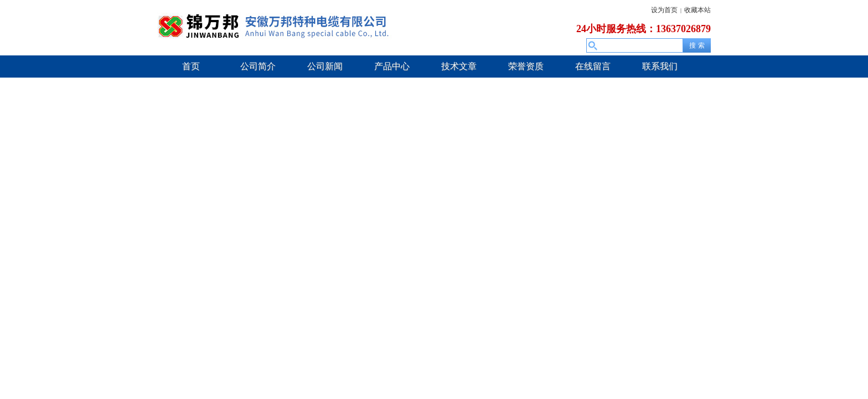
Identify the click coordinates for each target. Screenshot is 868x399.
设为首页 (664, 10)
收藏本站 (697, 10)
